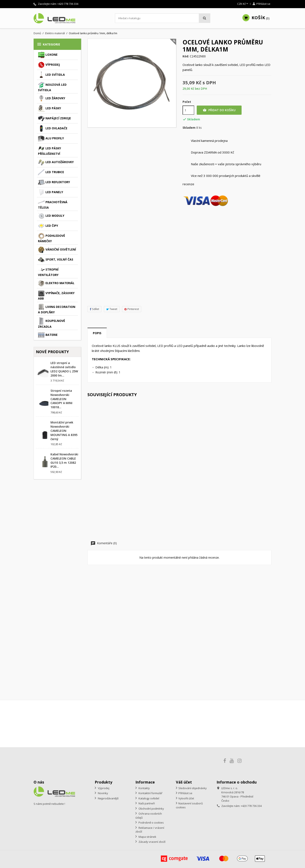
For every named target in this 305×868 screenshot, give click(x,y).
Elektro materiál (56, 283)
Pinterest (132, 309)
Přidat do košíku (219, 110)
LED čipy (48, 226)
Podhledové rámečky (52, 238)
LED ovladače (53, 128)
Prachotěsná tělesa (53, 204)
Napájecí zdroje (54, 118)
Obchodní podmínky (151, 809)
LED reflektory (54, 182)
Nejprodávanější (108, 798)
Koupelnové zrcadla (52, 323)
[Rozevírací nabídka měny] (243, 4)
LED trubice (51, 172)
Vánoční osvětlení (57, 250)
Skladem (189, 128)
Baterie (48, 335)
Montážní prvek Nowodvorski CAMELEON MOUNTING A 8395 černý (64, 431)
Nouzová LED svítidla (52, 87)
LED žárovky (52, 98)
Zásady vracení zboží (152, 842)
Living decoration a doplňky (57, 309)
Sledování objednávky (193, 788)
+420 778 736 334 (68, 4)
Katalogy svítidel (149, 798)
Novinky (103, 793)
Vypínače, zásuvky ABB (56, 295)
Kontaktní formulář (150, 793)
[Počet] (188, 110)
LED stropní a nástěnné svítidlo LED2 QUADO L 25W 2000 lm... (64, 369)
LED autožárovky (56, 162)
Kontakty (144, 788)
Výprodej (49, 65)
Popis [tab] (97, 333)
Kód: (186, 56)
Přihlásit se (185, 793)
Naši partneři (146, 803)
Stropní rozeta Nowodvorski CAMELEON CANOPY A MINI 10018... (61, 399)
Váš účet (184, 782)
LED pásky (49, 108)
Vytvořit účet (186, 798)
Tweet (112, 309)
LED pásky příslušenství (49, 150)
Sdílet (94, 309)
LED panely (50, 192)
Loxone (48, 55)
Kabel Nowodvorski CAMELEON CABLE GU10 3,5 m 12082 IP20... (64, 460)
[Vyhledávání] (163, 18)
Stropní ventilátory (48, 272)
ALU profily (51, 139)
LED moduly (51, 216)
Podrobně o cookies (151, 823)
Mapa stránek (147, 837)
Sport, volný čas (56, 260)
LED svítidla (51, 75)
